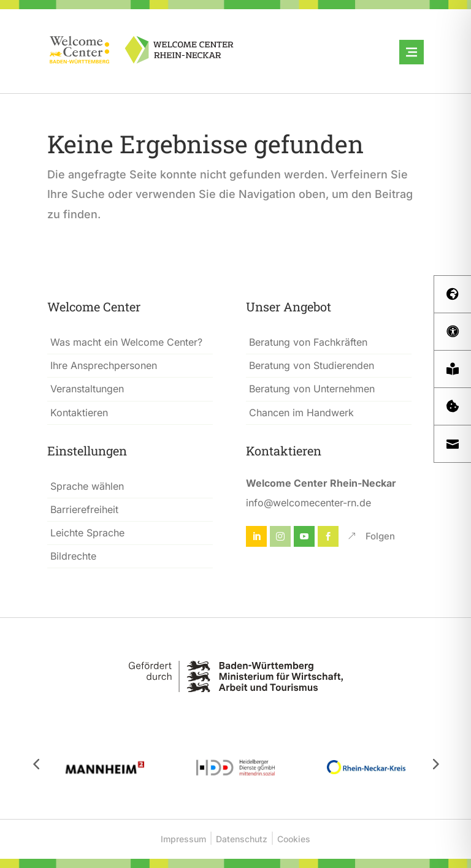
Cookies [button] (294, 839)
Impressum (183, 839)
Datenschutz (242, 839)
